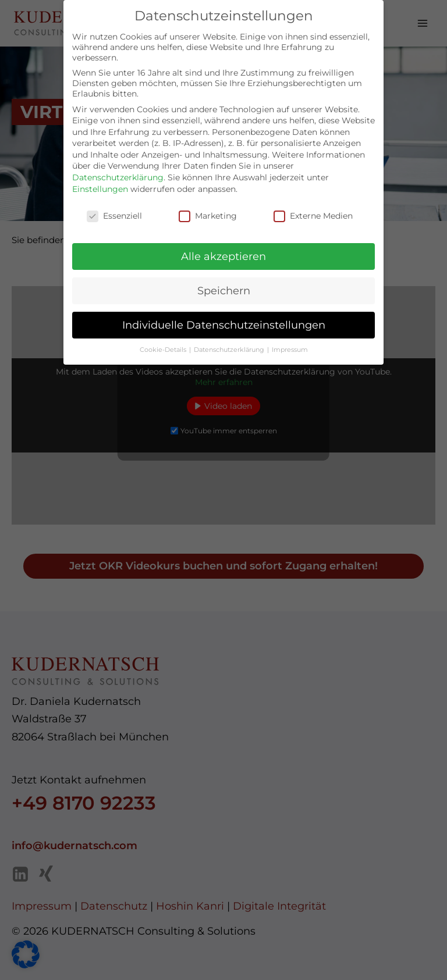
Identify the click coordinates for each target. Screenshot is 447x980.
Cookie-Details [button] (164, 341)
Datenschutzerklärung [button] (230, 341)
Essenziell (114, 206)
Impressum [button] (290, 341)
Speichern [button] (224, 282)
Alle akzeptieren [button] (223, 247)
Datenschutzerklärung (118, 169)
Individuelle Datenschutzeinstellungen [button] (224, 316)
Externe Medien (313, 206)
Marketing (208, 206)
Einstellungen (100, 180)
